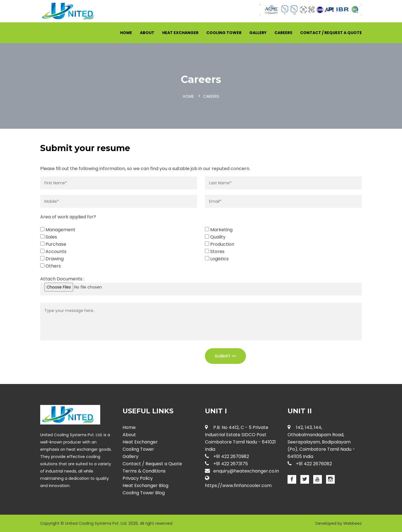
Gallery (258, 33)
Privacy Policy (138, 478)
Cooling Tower (224, 33)
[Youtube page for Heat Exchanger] (318, 479)
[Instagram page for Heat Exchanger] (330, 479)
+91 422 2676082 (310, 464)
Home (126, 33)
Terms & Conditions (144, 471)
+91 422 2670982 (227, 456)
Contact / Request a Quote (331, 33)
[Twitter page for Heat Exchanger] (305, 479)
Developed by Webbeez (339, 523)
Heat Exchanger (180, 33)
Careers (283, 33)
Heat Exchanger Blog (145, 486)
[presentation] (83, 359)
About (147, 33)
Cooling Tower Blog (144, 493)
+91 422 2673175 (226, 464)
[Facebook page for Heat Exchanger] (292, 479)
